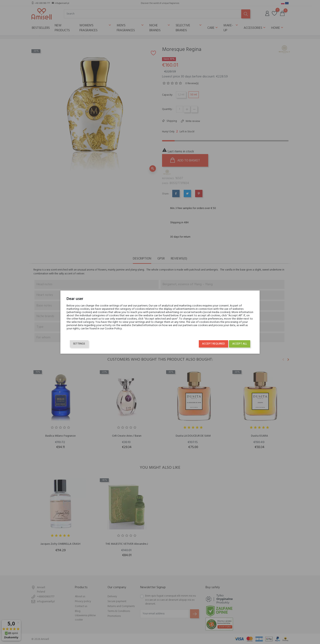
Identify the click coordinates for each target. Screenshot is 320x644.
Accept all (240, 344)
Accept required (213, 344)
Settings (79, 344)
